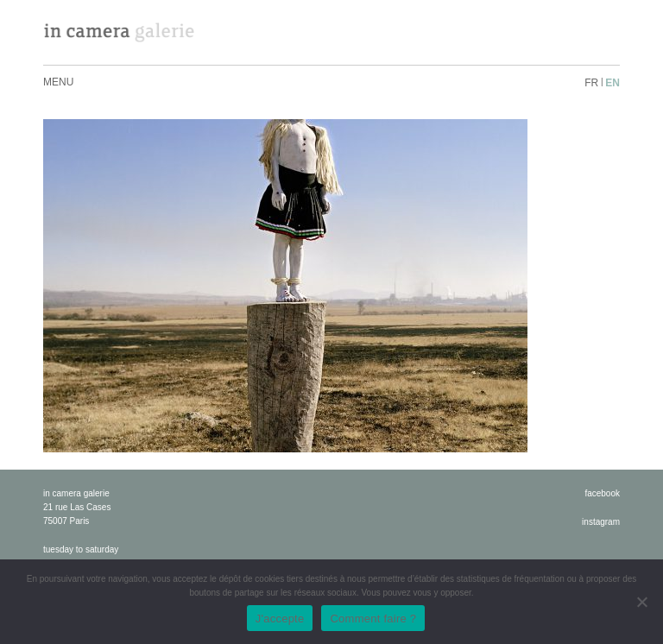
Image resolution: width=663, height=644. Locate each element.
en (612, 83)
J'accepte (280, 619)
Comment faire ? (373, 619)
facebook (602, 493)
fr (591, 83)
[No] (641, 602)
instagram (601, 522)
